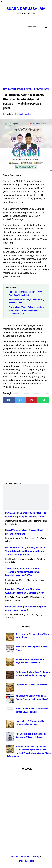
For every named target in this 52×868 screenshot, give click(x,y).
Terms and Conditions (26, 861)
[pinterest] (32, 400)
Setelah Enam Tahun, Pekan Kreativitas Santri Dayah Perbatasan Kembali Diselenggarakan (26, 310)
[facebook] (16, 20)
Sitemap (36, 856)
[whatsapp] (43, 400)
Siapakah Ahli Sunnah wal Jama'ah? (32, 685)
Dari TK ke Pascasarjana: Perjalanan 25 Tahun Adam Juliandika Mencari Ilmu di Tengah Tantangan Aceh (25, 551)
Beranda (14, 856)
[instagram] (36, 20)
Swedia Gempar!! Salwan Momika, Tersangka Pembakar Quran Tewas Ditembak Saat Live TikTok (23, 572)
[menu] (5, 27)
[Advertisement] (26, 59)
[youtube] (29, 20)
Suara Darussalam (26, 9)
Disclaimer (25, 856)
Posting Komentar (23, 114)
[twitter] (23, 20)
